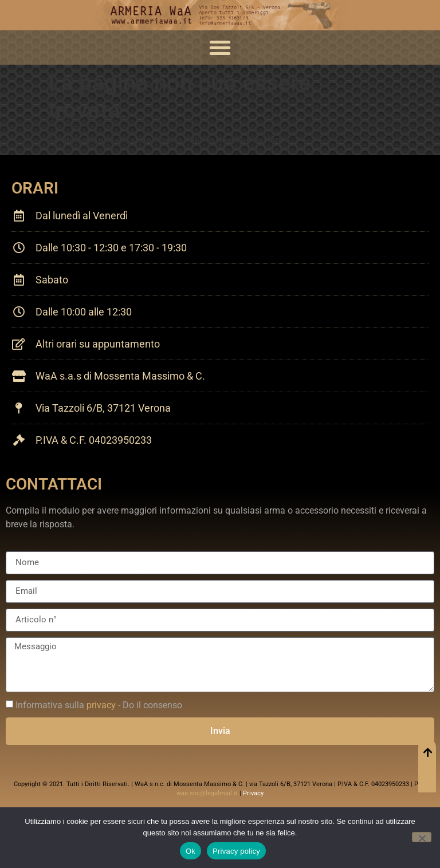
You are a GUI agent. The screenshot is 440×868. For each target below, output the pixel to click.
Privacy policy (236, 851)
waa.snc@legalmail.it (207, 793)
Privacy (253, 793)
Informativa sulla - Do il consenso (99, 705)
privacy (101, 705)
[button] (220, 48)
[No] (422, 837)
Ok (190, 851)
